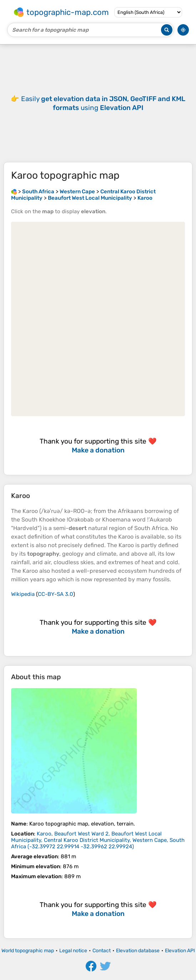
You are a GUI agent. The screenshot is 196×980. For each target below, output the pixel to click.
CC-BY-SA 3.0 (56, 594)
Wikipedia (23, 594)
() (98, 840)
